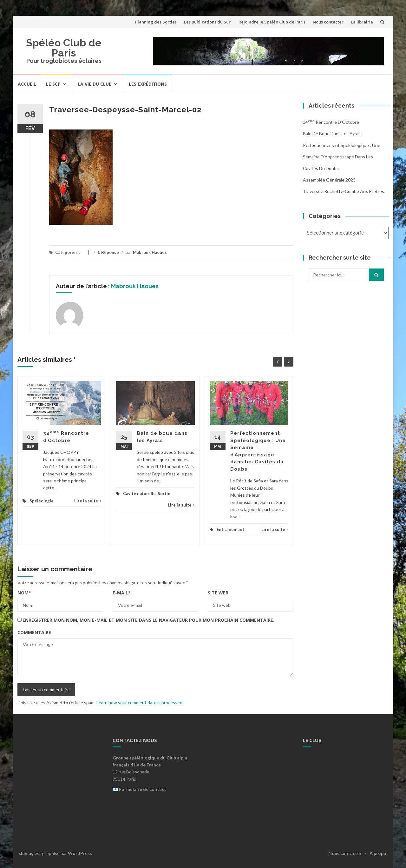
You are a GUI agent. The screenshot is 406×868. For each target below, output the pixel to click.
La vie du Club (95, 84)
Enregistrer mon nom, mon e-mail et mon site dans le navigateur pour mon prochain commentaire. (148, 620)
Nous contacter (328, 22)
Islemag (26, 853)
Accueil (27, 84)
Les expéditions (148, 84)
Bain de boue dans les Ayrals (332, 133)
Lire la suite (88, 501)
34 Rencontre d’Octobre (331, 122)
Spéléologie (42, 501)
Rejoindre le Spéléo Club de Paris (272, 22)
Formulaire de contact (143, 789)
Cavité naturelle (139, 494)
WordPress (80, 853)
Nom (24, 593)
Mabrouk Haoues (150, 252)
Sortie (164, 494)
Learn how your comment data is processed (139, 702)
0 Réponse (108, 252)
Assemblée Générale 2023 (329, 180)
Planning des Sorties (156, 22)
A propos (379, 853)
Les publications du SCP (208, 22)
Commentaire (34, 632)
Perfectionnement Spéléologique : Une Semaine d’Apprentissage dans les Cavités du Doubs (342, 157)
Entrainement (230, 529)
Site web (218, 593)
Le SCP (53, 84)
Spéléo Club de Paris (64, 48)
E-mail (122, 593)
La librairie (362, 22)
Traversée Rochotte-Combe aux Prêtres (344, 191)
